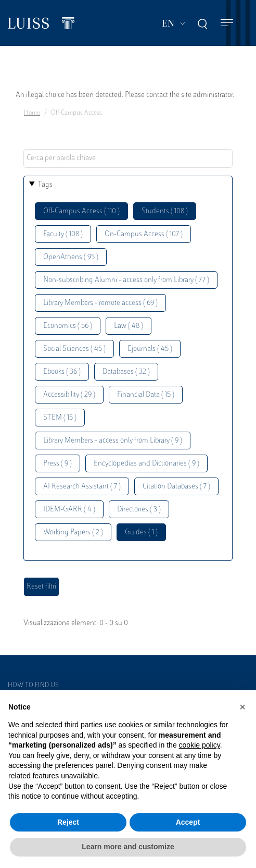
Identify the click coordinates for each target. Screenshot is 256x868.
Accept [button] (188, 822)
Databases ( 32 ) (126, 372)
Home (32, 113)
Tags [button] (45, 185)
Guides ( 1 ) (141, 533)
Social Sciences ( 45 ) (74, 349)
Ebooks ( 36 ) (62, 372)
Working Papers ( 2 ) (73, 533)
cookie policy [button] (200, 745)
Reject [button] (68, 822)
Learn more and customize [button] (128, 847)
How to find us (33, 686)
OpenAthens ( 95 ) (71, 257)
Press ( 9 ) (57, 464)
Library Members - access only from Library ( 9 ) (113, 441)
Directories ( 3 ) (139, 510)
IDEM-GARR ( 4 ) (69, 510)
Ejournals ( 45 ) (150, 349)
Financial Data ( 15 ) (146, 395)
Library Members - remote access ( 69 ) (100, 303)
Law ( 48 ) (129, 326)
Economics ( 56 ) (68, 326)
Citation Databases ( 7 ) (176, 487)
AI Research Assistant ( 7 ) (82, 487)
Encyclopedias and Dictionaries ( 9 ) (146, 464)
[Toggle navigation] (227, 23)
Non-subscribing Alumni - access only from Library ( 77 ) (126, 280)
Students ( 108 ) (165, 211)
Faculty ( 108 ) (63, 234)
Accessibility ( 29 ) (69, 395)
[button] (242, 707)
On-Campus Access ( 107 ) (144, 234)
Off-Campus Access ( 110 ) (81, 211)
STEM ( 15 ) (60, 418)
